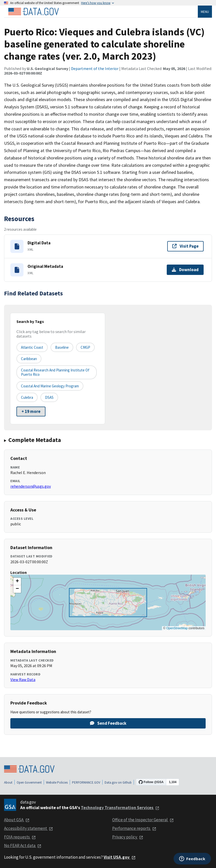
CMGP (85, 347)
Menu (205, 12)
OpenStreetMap (177, 628)
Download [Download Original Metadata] (185, 270)
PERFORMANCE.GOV (86, 782)
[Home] (33, 12)
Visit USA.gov (120, 857)
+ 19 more (31, 411)
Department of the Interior (95, 68)
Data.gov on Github (118, 782)
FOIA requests (20, 837)
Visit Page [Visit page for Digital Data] (185, 246)
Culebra (27, 397)
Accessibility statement (29, 828)
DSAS (49, 397)
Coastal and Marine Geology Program (50, 386)
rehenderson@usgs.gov (31, 486)
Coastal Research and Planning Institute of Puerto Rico (55, 372)
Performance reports (134, 828)
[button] (17, 581)
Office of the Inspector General (143, 820)
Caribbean (29, 359)
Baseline (62, 347)
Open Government (29, 782)
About (8, 782)
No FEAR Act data (23, 846)
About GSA (17, 820)
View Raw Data (23, 679)
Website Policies (57, 782)
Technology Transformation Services (120, 808)
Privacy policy (128, 837)
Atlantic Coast (32, 347)
